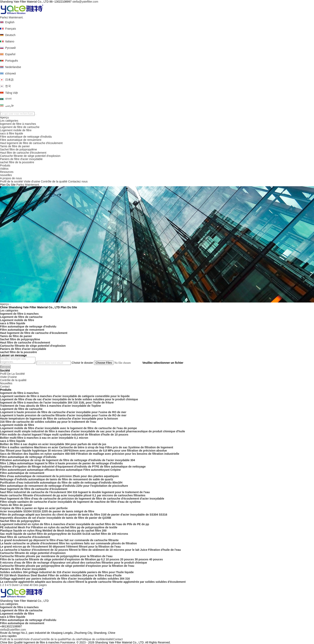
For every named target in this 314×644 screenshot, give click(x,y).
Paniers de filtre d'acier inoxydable (21, 159)
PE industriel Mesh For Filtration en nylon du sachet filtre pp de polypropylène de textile (59, 527)
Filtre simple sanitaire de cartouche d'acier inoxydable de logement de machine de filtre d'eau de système (70, 502)
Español (10, 54)
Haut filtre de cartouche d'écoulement (23, 153)
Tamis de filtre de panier (15, 146)
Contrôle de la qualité (54, 181)
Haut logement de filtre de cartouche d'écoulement (31, 143)
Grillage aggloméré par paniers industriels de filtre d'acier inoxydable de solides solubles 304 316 (65, 579)
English (10, 22)
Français (11, 29)
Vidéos (4, 169)
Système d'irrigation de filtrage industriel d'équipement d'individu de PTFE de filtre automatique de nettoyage (73, 467)
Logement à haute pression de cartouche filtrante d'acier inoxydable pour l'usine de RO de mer (63, 415)
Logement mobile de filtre (16, 130)
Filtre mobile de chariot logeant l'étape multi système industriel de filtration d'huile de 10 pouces (64, 435)
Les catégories (9, 121)
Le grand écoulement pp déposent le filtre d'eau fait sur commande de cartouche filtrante (59, 540)
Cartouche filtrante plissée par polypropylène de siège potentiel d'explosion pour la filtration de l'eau (67, 566)
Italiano (10, 41)
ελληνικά (11, 73)
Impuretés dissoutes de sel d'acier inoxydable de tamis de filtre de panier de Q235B (56, 518)
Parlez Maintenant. (12, 17)
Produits (5, 165)
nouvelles (6, 175)
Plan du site (73, 639)
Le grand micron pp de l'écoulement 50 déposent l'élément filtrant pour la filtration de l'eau (60, 547)
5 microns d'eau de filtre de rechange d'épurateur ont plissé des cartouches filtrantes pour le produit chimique (73, 563)
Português (12, 61)
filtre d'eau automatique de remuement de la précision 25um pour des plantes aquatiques (59, 476)
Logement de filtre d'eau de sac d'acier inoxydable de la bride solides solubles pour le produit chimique (69, 399)
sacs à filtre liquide (12, 133)
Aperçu (4, 117)
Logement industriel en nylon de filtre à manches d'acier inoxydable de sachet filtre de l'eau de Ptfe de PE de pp (74, 524)
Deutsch (10, 35)
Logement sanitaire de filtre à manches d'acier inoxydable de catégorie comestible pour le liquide (65, 396)
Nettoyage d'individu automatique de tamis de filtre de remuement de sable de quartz (57, 479)
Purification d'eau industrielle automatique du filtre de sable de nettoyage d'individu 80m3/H (61, 483)
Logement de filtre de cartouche (20, 127)
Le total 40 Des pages (33, 585)
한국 (8, 86)
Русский (10, 48)
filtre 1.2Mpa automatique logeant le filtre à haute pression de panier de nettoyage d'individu (61, 463)
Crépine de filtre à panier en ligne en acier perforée (34, 508)
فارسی (9, 105)
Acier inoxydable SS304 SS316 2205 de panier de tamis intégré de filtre (47, 511)
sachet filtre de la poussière (17, 162)
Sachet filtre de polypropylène (18, 149)
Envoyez (5, 367)
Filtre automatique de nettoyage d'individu (26, 137)
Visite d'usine (32, 181)
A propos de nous (11, 178)
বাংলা (8, 99)
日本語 (9, 80)
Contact (118, 639)
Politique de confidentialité (97, 639)
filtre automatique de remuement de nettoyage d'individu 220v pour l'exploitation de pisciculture (64, 486)
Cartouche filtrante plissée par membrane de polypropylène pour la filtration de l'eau (56, 556)
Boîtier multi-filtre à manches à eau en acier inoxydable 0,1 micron (44, 438)
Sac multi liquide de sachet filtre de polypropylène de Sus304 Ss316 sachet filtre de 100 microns (64, 534)
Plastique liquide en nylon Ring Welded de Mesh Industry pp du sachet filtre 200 (53, 531)
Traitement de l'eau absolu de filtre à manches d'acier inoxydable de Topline (50, 406)
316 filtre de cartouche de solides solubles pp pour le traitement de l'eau (48, 422)
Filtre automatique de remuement (21, 140)
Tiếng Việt (12, 93)
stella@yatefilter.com (85, 2)
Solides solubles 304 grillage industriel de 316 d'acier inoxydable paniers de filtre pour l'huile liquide (67, 572)
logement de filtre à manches (18, 124)
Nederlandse (13, 67)
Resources (7, 172)
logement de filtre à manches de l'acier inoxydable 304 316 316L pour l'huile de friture (57, 403)
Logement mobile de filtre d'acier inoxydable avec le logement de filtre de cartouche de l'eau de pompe (68, 428)
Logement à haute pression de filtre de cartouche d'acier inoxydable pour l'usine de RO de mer (63, 412)
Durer (15, 585)
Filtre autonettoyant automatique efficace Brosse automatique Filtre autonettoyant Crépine (60, 470)
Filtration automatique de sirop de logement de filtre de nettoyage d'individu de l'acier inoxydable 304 (67, 460)
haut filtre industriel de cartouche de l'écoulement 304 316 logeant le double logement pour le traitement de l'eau (75, 492)
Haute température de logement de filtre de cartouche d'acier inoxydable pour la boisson (59, 419)
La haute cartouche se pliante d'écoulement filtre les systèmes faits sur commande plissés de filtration (68, 543)
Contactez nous (78, 181)
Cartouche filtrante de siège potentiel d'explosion (30, 156)
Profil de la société (11, 181)
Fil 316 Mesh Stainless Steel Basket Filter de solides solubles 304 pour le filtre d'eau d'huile (61, 575)
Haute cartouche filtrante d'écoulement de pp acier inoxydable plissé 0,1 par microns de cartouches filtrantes (73, 495)
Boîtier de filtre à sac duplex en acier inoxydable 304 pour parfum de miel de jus (53, 444)
